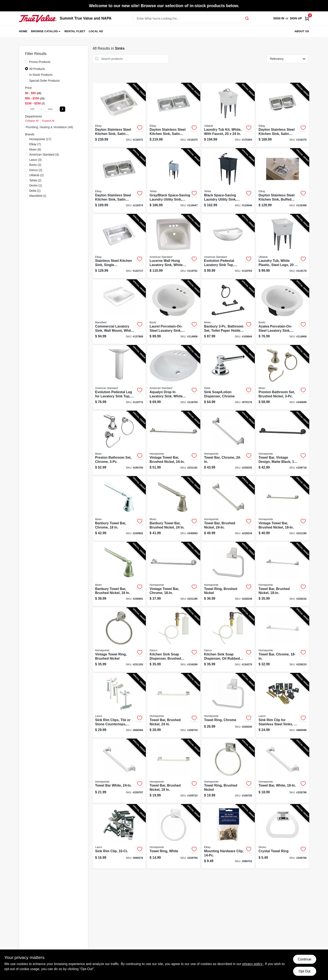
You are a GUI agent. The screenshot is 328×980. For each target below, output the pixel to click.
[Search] (247, 18)
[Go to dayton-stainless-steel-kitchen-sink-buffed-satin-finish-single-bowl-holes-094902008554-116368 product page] (283, 181)
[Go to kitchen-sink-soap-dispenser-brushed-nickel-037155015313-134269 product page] (174, 640)
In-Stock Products (41, 75)
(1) (36, 185)
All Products (37, 69)
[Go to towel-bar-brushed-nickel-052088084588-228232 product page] (283, 574)
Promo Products (40, 62)
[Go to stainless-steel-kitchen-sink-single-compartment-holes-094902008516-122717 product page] (119, 246)
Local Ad (96, 31)
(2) (35, 165)
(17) (40, 139)
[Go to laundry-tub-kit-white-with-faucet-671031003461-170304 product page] (228, 115)
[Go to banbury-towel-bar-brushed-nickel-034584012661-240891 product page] (119, 574)
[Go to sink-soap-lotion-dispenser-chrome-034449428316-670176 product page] (228, 377)
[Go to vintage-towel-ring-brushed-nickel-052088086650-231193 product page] (119, 640)
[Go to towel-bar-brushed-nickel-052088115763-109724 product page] (174, 705)
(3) (35, 160)
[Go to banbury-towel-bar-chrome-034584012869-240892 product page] (119, 509)
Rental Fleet (75, 31)
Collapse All (32, 121)
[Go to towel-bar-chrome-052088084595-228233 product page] (283, 640)
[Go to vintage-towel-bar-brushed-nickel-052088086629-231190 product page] (283, 509)
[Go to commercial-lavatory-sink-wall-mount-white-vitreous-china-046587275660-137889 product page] (119, 312)
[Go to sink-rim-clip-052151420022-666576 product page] (119, 837)
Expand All (48, 121)
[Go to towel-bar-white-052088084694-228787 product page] (119, 771)
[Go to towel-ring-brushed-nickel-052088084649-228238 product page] (228, 574)
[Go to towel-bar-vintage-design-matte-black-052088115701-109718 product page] (283, 443)
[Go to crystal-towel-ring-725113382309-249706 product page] (283, 837)
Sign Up (296, 18)
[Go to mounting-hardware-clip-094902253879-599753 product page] (228, 837)
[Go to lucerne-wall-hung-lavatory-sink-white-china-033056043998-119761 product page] (174, 246)
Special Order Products (44, 81)
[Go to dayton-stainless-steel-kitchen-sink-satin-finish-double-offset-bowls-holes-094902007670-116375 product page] (283, 115)
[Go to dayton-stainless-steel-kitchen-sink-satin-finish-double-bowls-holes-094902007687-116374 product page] (119, 181)
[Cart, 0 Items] (307, 18)
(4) (44, 154)
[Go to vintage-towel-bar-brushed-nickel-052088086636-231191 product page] (174, 443)
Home (23, 31)
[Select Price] (62, 109)
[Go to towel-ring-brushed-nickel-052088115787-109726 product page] (228, 771)
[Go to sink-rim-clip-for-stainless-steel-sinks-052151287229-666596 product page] (283, 705)
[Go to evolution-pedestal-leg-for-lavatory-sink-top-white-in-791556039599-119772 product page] (119, 377)
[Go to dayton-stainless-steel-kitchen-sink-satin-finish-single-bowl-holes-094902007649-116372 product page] (119, 115)
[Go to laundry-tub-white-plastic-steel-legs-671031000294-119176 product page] (283, 246)
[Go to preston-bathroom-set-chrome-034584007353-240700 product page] (119, 443)
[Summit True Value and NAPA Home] (38, 19)
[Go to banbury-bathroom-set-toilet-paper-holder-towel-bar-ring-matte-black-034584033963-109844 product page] (228, 312)
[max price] (50, 109)
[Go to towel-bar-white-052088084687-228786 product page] (283, 771)
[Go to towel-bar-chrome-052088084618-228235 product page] (228, 443)
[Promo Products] (27, 62)
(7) (35, 144)
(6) (35, 149)
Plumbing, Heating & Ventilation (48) (49, 127)
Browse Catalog (44, 31)
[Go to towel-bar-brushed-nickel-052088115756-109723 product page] (174, 771)
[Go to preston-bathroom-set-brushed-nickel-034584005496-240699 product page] (283, 377)
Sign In (279, 18)
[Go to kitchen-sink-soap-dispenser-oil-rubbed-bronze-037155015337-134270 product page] (228, 640)
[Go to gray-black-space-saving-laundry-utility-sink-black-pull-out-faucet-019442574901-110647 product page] (174, 181)
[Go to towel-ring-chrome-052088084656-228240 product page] (228, 705)
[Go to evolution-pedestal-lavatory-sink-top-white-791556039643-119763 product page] (228, 246)
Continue (304, 959)
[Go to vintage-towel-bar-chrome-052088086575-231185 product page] (174, 574)
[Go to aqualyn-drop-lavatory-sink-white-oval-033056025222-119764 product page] (174, 377)
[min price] (32, 109)
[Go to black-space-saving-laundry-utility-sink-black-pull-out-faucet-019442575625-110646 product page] (228, 181)
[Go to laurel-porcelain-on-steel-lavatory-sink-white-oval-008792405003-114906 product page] (174, 312)
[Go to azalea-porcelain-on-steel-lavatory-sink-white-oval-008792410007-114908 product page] (283, 312)
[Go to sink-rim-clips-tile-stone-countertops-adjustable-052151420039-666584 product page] (119, 705)
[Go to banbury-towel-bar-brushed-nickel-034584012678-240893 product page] (174, 509)
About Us (302, 31)
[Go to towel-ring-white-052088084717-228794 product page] (174, 837)
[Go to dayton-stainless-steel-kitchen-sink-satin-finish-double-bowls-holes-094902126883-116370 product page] (174, 115)
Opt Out (304, 971)
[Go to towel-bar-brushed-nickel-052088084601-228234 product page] (228, 509)
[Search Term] (192, 19)
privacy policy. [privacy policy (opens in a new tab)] (253, 964)
